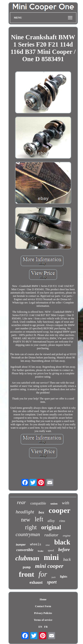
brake (41, 551)
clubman (27, 558)
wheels (36, 544)
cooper (60, 510)
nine (48, 545)
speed (51, 550)
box (41, 512)
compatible (38, 503)
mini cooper (49, 566)
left (39, 519)
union (54, 504)
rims (62, 521)
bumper (21, 545)
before (64, 550)
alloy (51, 521)
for (43, 574)
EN (40, 627)
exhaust (36, 582)
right (31, 527)
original (51, 527)
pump (27, 568)
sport (52, 582)
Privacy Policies (43, 613)
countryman (28, 534)
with (66, 503)
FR (46, 627)
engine (67, 536)
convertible (25, 550)
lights (64, 577)
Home (43, 599)
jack (54, 577)
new (26, 520)
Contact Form (43, 606)
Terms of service (43, 620)
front (26, 574)
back (67, 559)
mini (51, 557)
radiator (51, 535)
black (62, 542)
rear (21, 502)
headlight (25, 512)
